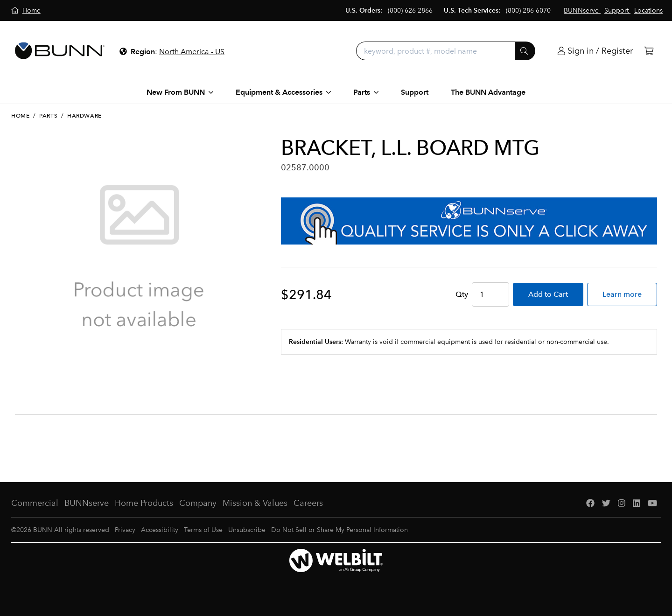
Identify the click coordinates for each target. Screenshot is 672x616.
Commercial (35, 503)
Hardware (84, 116)
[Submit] (525, 51)
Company (198, 503)
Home (20, 116)
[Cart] (649, 51)
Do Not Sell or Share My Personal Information (339, 530)
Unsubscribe (247, 530)
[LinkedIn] (637, 503)
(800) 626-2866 (410, 10)
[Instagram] (622, 503)
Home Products (144, 503)
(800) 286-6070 (528, 10)
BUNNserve (87, 503)
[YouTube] (652, 503)
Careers (308, 503)
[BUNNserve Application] (469, 221)
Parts (48, 116)
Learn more (622, 294)
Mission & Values (255, 503)
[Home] (26, 10)
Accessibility (160, 530)
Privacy (125, 530)
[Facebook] (590, 503)
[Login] (595, 51)
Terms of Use (203, 530)
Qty (462, 294)
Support (415, 92)
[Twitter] (606, 503)
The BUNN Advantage (488, 92)
